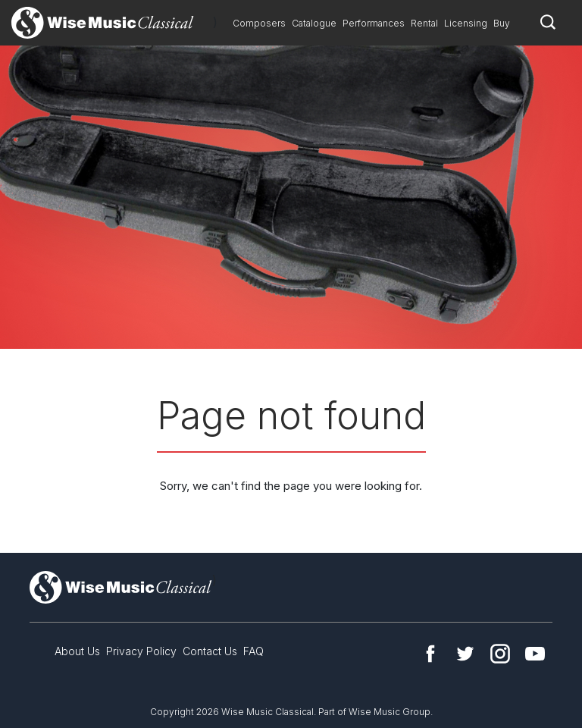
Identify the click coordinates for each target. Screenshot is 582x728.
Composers (259, 23)
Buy (502, 23)
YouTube (535, 654)
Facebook (430, 654)
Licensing (466, 23)
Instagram (500, 654)
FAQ (253, 651)
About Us (77, 651)
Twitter (465, 654)
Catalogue (314, 23)
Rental (424, 23)
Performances (374, 23)
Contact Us (210, 651)
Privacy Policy (141, 651)
